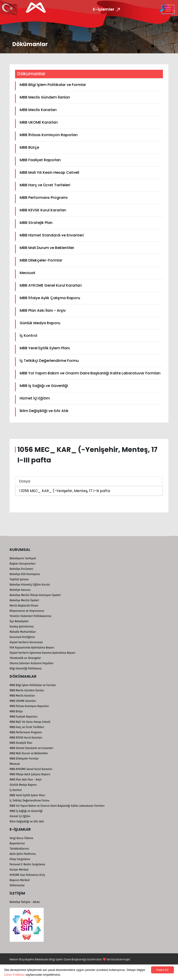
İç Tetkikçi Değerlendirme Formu (49, 361)
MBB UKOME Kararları (39, 122)
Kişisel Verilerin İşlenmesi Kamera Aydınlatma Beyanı (42, 653)
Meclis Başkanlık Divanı (24, 606)
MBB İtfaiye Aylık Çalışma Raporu (50, 298)
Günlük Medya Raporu (40, 323)
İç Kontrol (28, 336)
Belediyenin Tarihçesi (23, 558)
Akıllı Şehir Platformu (23, 854)
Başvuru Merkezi (20, 880)
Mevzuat (27, 273)
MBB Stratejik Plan (36, 223)
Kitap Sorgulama (20, 859)
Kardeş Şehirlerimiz (22, 627)
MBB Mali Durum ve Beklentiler (47, 248)
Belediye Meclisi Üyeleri (24, 600)
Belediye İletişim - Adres (25, 902)
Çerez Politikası (14, 975)
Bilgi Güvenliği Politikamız (26, 669)
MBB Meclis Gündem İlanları (45, 97)
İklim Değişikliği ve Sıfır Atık (44, 411)
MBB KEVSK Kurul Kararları (43, 210)
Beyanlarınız (17, 843)
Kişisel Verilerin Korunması (26, 642)
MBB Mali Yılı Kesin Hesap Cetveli (49, 172)
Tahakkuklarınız (19, 849)
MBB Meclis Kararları (38, 110)
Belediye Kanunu (20, 590)
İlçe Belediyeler (19, 621)
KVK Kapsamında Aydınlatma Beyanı (32, 648)
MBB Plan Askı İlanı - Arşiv (43, 310)
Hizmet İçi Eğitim (35, 398)
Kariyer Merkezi (19, 870)
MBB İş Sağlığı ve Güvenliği (44, 386)
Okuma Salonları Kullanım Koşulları (31, 663)
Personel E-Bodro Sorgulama (27, 864)
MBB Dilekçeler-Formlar (41, 260)
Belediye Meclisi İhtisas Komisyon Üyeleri (35, 595)
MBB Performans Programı (44, 198)
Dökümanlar (17, 885)
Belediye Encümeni (21, 569)
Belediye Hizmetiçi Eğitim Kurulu (30, 585)
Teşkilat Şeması (19, 579)
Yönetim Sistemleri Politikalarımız (30, 616)
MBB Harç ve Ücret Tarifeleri (45, 185)
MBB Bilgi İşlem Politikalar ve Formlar (53, 85)
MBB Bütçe (29, 147)
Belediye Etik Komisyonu (25, 574)
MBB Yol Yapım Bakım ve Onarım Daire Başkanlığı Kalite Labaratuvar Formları (90, 373)
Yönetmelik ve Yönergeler (25, 658)
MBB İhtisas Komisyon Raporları (49, 135)
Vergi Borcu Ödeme (21, 838)
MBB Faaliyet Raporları (40, 160)
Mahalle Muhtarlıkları (23, 632)
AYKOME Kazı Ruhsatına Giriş (27, 875)
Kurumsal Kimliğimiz (22, 637)
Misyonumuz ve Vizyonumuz (27, 611)
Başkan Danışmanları (23, 564)
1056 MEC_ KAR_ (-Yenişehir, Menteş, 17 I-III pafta (65, 491)
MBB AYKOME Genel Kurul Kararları (51, 285)
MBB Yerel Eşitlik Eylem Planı (45, 348)
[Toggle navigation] (168, 9)
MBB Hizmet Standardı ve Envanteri (52, 235)
